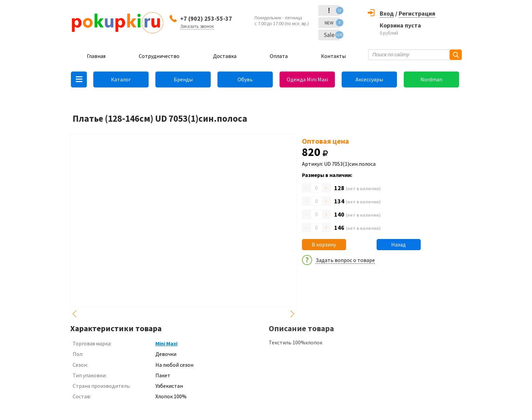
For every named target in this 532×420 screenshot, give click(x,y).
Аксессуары (369, 79)
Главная (96, 56)
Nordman (431, 79)
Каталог (121, 79)
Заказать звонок (197, 26)
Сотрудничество (159, 56)
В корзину (324, 244)
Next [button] (292, 314)
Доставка (225, 56)
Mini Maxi (166, 343)
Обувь (245, 79)
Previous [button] (74, 314)
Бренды (183, 79)
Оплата (279, 56)
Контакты (333, 56)
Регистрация (417, 13)
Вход (387, 13)
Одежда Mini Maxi (307, 79)
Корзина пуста (400, 25)
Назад (398, 244)
